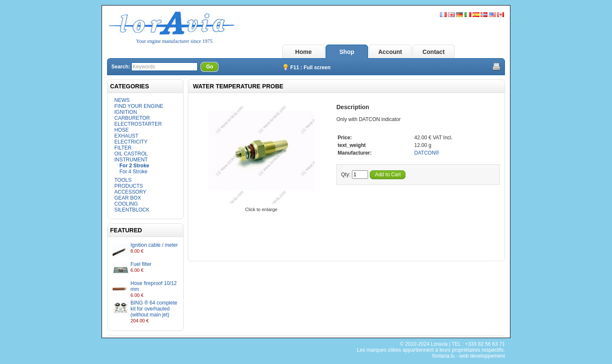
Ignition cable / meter (154, 245)
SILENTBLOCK (132, 210)
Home (304, 52)
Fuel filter (141, 264)
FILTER (123, 148)
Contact (433, 52)
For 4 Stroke (133, 172)
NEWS (122, 100)
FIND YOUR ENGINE (139, 106)
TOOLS (123, 180)
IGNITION (126, 112)
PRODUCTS (129, 186)
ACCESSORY (130, 192)
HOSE (122, 130)
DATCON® (427, 153)
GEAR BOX (128, 198)
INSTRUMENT (131, 160)
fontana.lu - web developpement (469, 356)
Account (390, 52)
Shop (347, 52)
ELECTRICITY (131, 142)
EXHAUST (126, 136)
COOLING (126, 204)
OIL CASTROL (131, 154)
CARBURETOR (132, 118)
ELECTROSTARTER (138, 124)
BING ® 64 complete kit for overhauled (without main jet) (154, 309)
